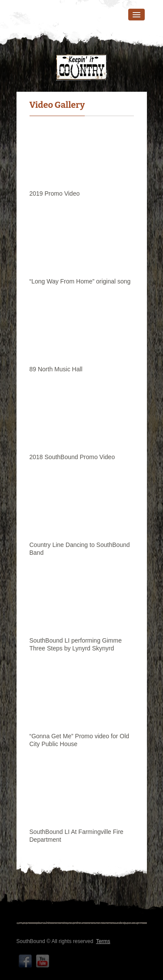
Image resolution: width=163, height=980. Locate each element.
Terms (103, 941)
